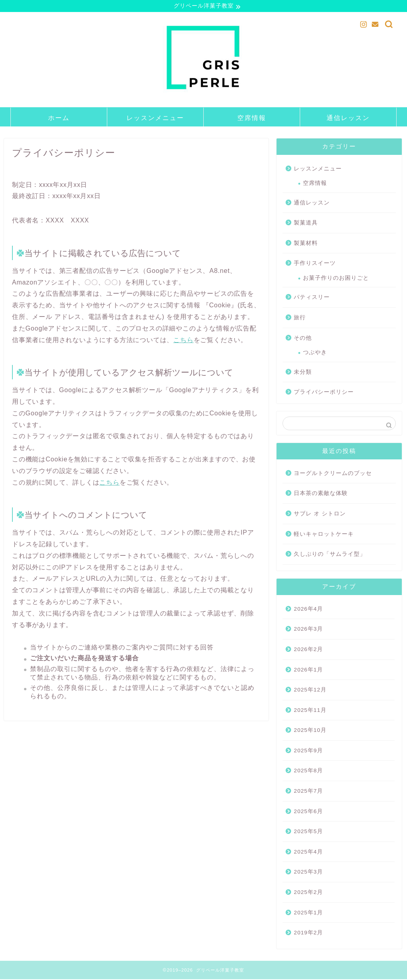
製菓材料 (306, 244)
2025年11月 (310, 711)
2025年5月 (308, 833)
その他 (303, 339)
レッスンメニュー (155, 118)
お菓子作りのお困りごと (336, 279)
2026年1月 (308, 670)
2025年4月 (308, 853)
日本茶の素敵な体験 (321, 494)
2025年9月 (308, 752)
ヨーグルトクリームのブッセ (333, 474)
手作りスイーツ (315, 264)
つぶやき (315, 354)
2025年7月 (308, 792)
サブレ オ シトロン (320, 515)
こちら (183, 341)
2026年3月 (308, 630)
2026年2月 (308, 650)
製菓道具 (306, 224)
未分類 (303, 373)
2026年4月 (308, 610)
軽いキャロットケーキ (324, 535)
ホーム (59, 118)
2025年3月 (308, 873)
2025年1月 (308, 913)
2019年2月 (308, 934)
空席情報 (252, 118)
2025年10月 (310, 731)
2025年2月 (308, 893)
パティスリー (312, 298)
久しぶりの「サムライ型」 (330, 555)
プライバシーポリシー (324, 393)
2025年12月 (310, 691)
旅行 (300, 319)
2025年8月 (308, 772)
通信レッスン (348, 118)
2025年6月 (308, 812)
